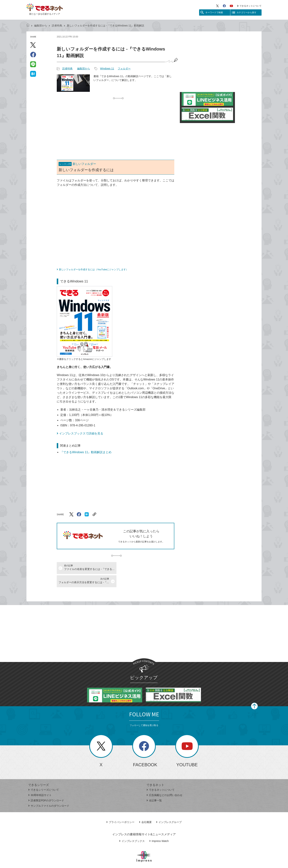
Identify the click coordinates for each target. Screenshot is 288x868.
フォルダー (124, 68)
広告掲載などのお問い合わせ (164, 782)
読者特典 (57, 26)
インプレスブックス (132, 828)
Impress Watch (159, 828)
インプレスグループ (169, 809)
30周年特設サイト (40, 782)
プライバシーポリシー (120, 809)
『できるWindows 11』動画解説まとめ (86, 452)
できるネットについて (249, 6)
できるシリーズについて (44, 777)
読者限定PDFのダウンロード (46, 787)
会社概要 (145, 809)
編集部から (41, 26)
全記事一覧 (154, 787)
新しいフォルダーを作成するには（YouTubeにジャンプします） (94, 269)
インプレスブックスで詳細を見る (81, 433)
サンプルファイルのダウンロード (49, 793)
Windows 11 (107, 68)
